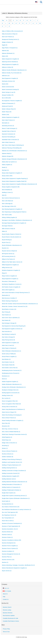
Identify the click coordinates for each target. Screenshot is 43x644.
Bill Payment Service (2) (8, 254)
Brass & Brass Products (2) (9, 418)
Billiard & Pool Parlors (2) (8, 259)
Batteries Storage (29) (8, 156)
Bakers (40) (5, 56)
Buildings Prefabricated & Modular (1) (12, 490)
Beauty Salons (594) (7, 176)
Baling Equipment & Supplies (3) (10, 64)
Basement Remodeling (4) (9, 137)
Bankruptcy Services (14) (8, 81)
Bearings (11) (5, 170)
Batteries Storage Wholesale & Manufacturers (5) (14, 159)
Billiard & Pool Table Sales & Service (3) (12, 262)
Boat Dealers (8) (6, 320)
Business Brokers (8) (7, 532)
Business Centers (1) (7, 537)
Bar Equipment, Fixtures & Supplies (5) (12, 101)
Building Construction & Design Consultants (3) (14, 471)
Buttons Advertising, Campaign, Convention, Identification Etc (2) (18, 565)
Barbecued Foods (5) (7, 106)
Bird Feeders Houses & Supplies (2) (11, 287)
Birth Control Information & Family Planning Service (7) (16, 293)
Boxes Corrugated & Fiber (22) (10, 401)
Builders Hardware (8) (8, 457)
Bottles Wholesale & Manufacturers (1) (12, 384)
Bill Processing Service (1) (9, 256)
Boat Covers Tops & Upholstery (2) (11, 318)
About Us (5, 594)
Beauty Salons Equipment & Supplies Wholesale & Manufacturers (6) (19, 184)
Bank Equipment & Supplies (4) (10, 78)
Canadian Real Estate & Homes (11, 621)
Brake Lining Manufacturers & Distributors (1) (13, 409)
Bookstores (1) (6, 376)
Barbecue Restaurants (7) (9, 103)
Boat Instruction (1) (7, 331)
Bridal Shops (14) (6, 440)
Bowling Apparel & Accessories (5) (11, 393)
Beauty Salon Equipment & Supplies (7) (12, 173)
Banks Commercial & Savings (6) (10, 89)
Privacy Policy (6, 629)
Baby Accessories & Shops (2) (10, 34)
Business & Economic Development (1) (12, 523)
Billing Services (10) (7, 268)
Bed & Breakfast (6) (7, 190)
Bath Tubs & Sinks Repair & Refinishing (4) (13, 145)
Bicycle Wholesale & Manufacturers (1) (12, 245)
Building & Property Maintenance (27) (12, 465)
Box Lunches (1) (6, 398)
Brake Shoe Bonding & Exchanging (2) (12, 415)
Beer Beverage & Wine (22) (9, 206)
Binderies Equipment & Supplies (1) (11, 270)
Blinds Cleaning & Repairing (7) (10, 301)
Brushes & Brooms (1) (8, 454)
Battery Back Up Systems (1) (9, 162)
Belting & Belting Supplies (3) (9, 217)
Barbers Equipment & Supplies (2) (11, 117)
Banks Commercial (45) (8, 87)
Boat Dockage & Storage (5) (9, 323)
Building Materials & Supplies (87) (11, 476)
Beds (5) (4, 195)
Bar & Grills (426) (6, 98)
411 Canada (7, 591)
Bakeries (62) (5, 51)
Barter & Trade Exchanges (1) (10, 128)
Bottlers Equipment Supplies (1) (10, 382)
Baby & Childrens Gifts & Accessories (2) (12, 31)
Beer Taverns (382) (7, 215)
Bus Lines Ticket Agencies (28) (10, 512)
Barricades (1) (6, 123)
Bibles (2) (4, 231)
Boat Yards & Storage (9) (8, 337)
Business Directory (8, 613)
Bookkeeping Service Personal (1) (11, 373)
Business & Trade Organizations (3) (11, 526)
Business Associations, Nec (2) (10, 529)
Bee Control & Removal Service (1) (11, 198)
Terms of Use (6, 632)
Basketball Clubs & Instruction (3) (10, 140)
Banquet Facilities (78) (8, 95)
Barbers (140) (6, 115)
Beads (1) (5, 167)
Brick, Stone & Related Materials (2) (11, 432)
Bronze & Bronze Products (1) (10, 451)
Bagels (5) (5, 45)
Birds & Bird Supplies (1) (8, 290)
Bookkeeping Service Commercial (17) (12, 370)
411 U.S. (6, 588)
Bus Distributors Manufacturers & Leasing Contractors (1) (17, 510)
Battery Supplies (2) (7, 165)
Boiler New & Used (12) (8, 345)
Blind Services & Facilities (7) (9, 298)
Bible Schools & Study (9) (8, 229)
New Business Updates (9, 616)
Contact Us (6, 599)
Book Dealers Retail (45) (8, 365)
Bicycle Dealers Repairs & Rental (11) (12, 234)
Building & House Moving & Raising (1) (12, 459)
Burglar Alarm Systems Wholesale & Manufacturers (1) (16, 498)
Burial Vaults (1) (6, 501)
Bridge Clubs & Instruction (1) (9, 443)
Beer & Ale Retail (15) (8, 201)
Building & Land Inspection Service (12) (12, 462)
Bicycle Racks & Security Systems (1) (12, 237)
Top (3, 20)
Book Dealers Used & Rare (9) (10, 368)
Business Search (7, 607)
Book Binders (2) (6, 359)
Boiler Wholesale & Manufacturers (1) (12, 351)
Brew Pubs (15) (6, 423)
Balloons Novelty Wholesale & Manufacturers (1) (14, 70)
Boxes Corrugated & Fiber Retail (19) (11, 404)
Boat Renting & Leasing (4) (9, 334)
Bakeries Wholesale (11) (8, 53)
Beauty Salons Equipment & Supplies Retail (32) (14, 181)
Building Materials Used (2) (9, 479)
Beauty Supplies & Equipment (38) (11, 187)
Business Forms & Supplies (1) (10, 546)
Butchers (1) (5, 562)
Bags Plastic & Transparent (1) (10, 48)
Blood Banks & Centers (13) (9, 309)
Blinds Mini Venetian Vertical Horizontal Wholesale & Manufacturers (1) (20, 304)
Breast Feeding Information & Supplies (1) (13, 420)
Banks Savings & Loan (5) (9, 92)
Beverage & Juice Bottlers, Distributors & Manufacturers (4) (17, 220)
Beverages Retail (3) (7, 226)
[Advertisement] (22, 8)
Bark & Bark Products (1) (8, 120)
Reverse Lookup (7, 610)
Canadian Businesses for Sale (10, 618)
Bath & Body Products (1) (8, 142)
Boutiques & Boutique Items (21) (10, 390)
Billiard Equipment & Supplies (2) (10, 265)
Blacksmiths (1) (6, 295)
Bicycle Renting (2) (7, 240)
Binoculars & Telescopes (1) (9, 281)
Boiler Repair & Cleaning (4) (9, 348)
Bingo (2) (4, 273)
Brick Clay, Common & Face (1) (10, 429)
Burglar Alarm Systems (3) (9, 493)
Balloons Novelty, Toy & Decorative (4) (12, 73)
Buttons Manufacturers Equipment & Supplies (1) (14, 568)
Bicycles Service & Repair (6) (9, 251)
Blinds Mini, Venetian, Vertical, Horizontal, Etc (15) (15, 306)
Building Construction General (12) (11, 473)
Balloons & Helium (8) (8, 67)
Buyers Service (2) (7, 571)
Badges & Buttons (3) (7, 42)
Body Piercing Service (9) (8, 340)
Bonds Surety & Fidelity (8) (9, 354)
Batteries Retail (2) (7, 153)
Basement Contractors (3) (9, 134)
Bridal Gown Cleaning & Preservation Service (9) (14, 434)
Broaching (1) (5, 446)
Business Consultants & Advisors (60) (12, 540)
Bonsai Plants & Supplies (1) (9, 357)
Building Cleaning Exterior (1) (9, 468)
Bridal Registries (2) (7, 437)
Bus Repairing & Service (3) (9, 515)
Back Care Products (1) (8, 37)
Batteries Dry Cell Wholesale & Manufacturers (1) (14, 151)
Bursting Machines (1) (8, 504)
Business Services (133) (8, 560)
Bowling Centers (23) (7, 395)
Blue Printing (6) (6, 312)
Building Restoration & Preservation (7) (12, 484)
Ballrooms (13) (6, 76)
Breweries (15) (6, 426)
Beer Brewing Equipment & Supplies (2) (12, 209)
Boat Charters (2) (6, 315)
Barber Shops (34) (7, 112)
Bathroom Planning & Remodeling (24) (12, 148)
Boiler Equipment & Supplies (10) (10, 343)
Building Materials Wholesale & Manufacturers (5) (15, 482)
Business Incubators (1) (8, 551)
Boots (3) (4, 379)
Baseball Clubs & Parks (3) (9, 131)
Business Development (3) (9, 543)
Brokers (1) (5, 448)
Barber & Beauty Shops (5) (9, 109)
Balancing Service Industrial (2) (10, 62)
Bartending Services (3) (8, 126)
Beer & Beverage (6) (7, 204)
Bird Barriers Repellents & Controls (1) (12, 284)
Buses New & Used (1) (8, 521)
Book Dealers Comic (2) (8, 362)
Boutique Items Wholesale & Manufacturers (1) (14, 387)
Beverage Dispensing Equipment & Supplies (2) (14, 223)
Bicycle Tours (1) (6, 242)
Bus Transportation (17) (8, 518)
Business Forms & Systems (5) (10, 548)
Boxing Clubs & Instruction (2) (10, 407)
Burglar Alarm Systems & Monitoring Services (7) (14, 496)
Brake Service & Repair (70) (9, 412)
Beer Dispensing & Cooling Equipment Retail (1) (14, 212)
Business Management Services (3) (11, 554)
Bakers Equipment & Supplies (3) (10, 59)
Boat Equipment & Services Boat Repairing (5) (14, 326)
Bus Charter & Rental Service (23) (11, 507)
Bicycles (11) (5, 248)
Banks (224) (5, 84)
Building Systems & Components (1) (11, 487)
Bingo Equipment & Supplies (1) (10, 279)
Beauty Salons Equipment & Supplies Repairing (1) (15, 179)
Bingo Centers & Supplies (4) (9, 276)
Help (4, 597)
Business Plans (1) (7, 557)
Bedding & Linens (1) (7, 192)
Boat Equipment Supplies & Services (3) (12, 329)
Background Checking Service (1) (11, 39)
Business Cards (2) (7, 535)
